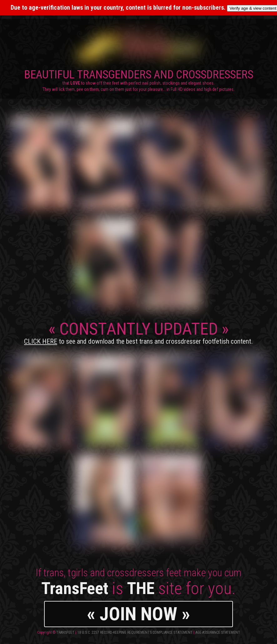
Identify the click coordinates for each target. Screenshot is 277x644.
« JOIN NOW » (138, 614)
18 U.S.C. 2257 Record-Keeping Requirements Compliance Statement (135, 632)
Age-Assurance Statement (218, 632)
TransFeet (65, 632)
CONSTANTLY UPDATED (138, 332)
